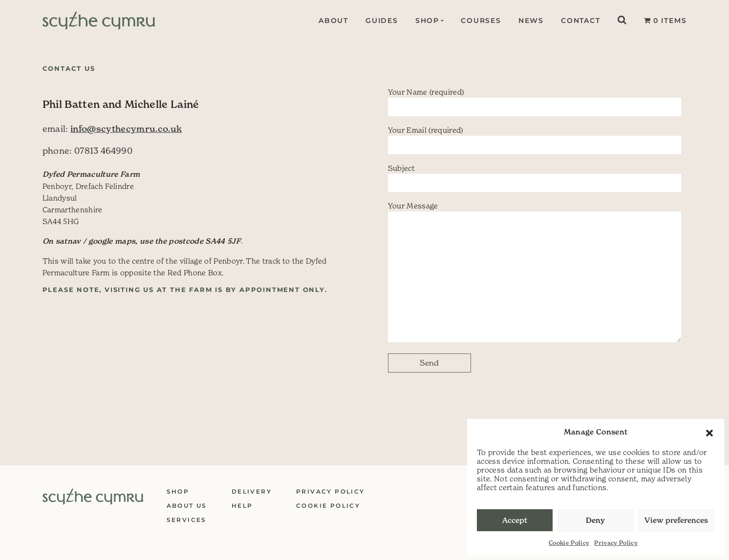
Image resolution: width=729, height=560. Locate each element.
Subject (535, 178)
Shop (426, 21)
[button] (709, 432)
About (332, 21)
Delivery (252, 491)
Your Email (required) (535, 140)
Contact (581, 21)
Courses (481, 21)
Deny (595, 520)
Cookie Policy (569, 543)
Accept (515, 520)
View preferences (676, 520)
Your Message (535, 272)
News (531, 21)
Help (242, 506)
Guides (380, 21)
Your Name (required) (535, 102)
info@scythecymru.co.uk (126, 129)
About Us (187, 506)
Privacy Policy (616, 543)
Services (187, 520)
